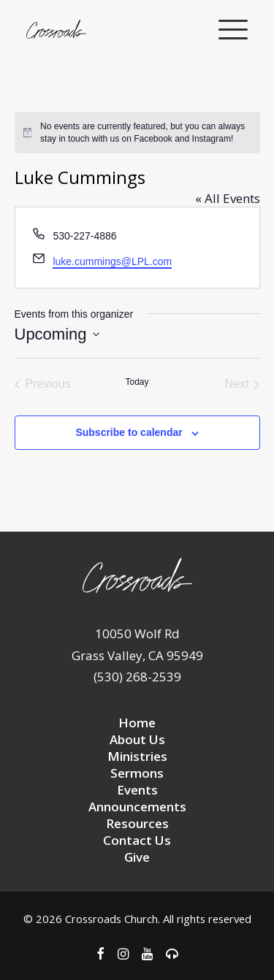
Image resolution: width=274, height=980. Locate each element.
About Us (137, 739)
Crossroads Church (111, 919)
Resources (137, 823)
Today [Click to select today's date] (137, 382)
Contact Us (137, 840)
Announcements (137, 807)
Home (137, 723)
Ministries (137, 756)
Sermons (137, 773)
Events (137, 790)
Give (137, 857)
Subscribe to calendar (129, 432)
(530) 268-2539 (137, 677)
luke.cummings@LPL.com (112, 261)
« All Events (228, 198)
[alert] (137, 133)
